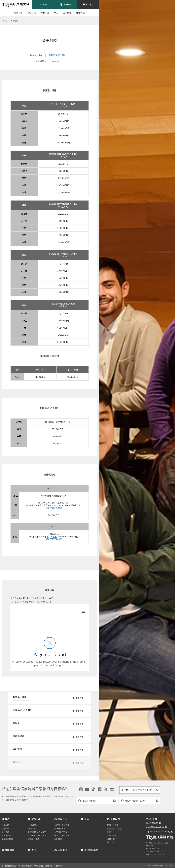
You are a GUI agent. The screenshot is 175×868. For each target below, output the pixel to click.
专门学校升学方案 (62, 825)
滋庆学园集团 (152, 823)
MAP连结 (80, 13)
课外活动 (5, 832)
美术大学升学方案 (62, 835)
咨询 (34, 850)
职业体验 (150, 819)
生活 (56, 13)
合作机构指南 (91, 850)
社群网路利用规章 (9, 866)
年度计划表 (6, 835)
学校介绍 (18, 13)
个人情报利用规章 (25, 866)
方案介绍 (45, 13)
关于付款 (56, 61)
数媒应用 (5, 825)
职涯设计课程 (36, 55)
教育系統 (32, 13)
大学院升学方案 (61, 832)
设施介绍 (5, 829)
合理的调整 (39, 866)
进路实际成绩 (34, 839)
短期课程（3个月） (57, 55)
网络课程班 (41, 61)
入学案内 (67, 13)
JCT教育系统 (33, 825)
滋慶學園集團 (7, 839)
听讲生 (110, 832)
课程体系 (32, 829)
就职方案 (58, 839)
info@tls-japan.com (158, 854)
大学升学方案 (60, 829)
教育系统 (36, 819)
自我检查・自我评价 (53, 866)
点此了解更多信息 (54, 508)
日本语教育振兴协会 (155, 827)
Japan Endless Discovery (158, 831)
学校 (7, 819)
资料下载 (111, 839)
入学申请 (62, 850)
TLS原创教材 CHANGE (37, 832)
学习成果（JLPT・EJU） (38, 835)
